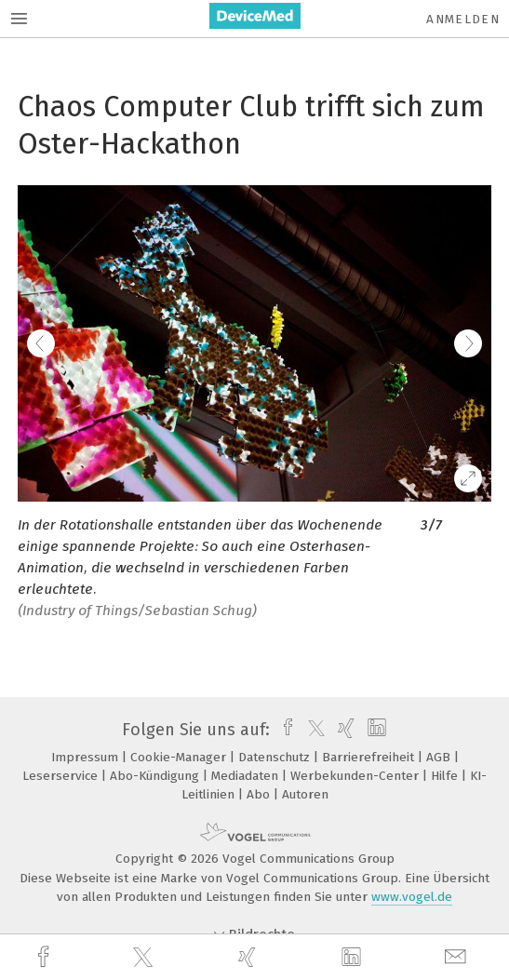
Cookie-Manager (180, 757)
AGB (440, 757)
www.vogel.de (412, 897)
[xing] (249, 957)
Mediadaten (247, 776)
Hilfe (446, 776)
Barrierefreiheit (370, 757)
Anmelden (463, 19)
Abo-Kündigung (156, 776)
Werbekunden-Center (356, 776)
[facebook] (46, 957)
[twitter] (145, 958)
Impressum (87, 757)
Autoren (305, 794)
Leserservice (62, 776)
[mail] (458, 957)
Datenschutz (276, 757)
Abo (260, 794)
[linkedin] (354, 958)
